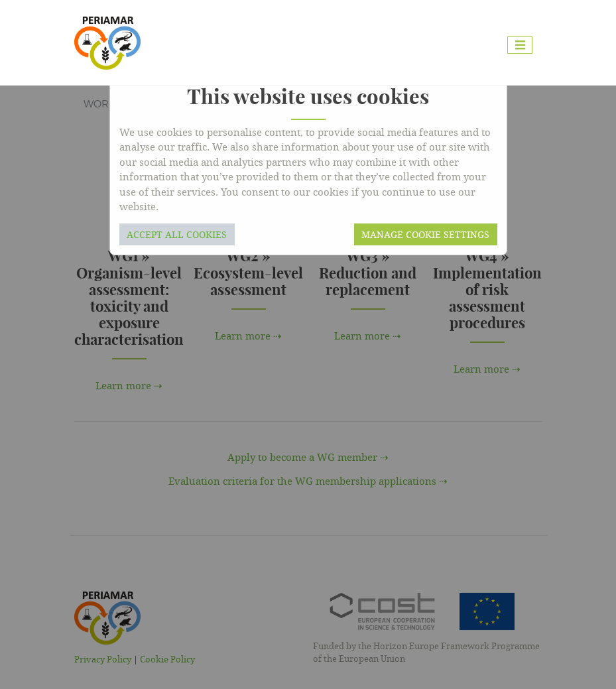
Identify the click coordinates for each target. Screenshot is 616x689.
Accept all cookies (177, 234)
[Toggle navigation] (520, 45)
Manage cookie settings (425, 234)
